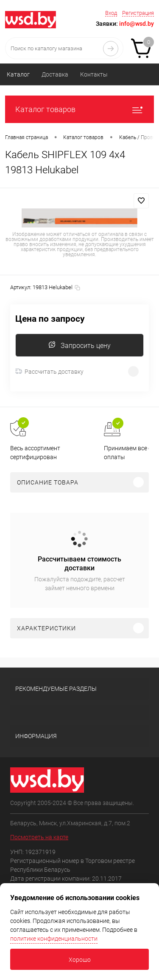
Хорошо (80, 960)
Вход (111, 13)
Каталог (18, 74)
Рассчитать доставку (49, 372)
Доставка (55, 74)
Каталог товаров (79, 109)
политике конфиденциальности (54, 939)
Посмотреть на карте (39, 837)
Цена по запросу (50, 319)
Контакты (94, 74)
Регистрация (138, 13)
